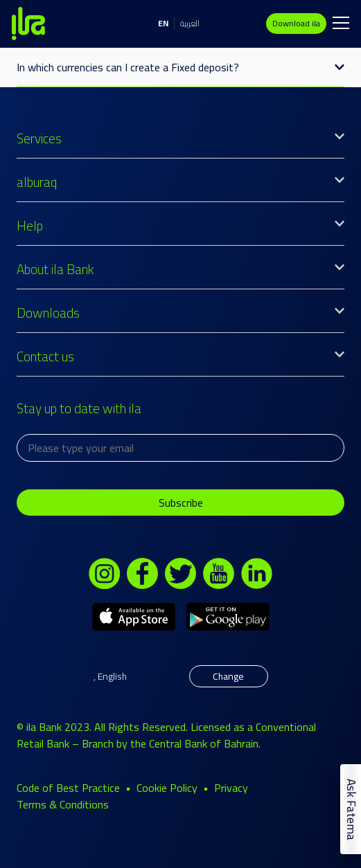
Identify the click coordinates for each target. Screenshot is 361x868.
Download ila (296, 23)
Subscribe (181, 503)
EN (163, 23)
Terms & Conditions (63, 804)
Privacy (231, 788)
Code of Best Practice (68, 788)
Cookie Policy (167, 788)
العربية (190, 23)
